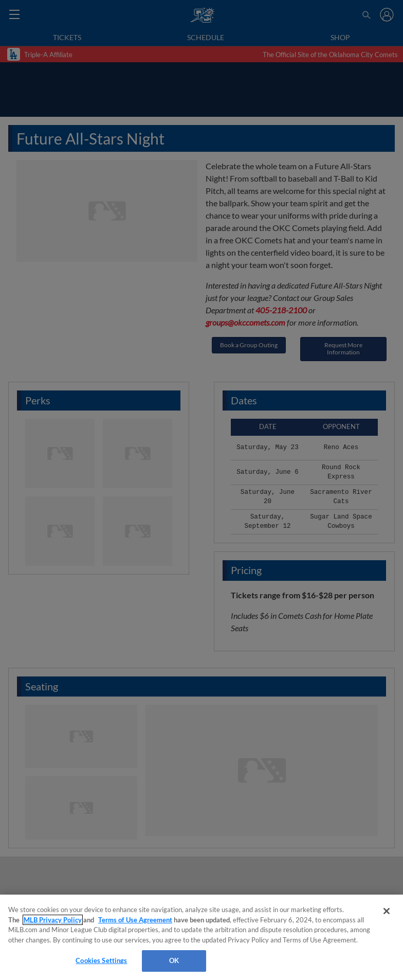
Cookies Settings (101, 960)
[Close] (387, 911)
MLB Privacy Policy (53, 920)
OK (174, 960)
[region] (201, 937)
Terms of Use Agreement (135, 920)
